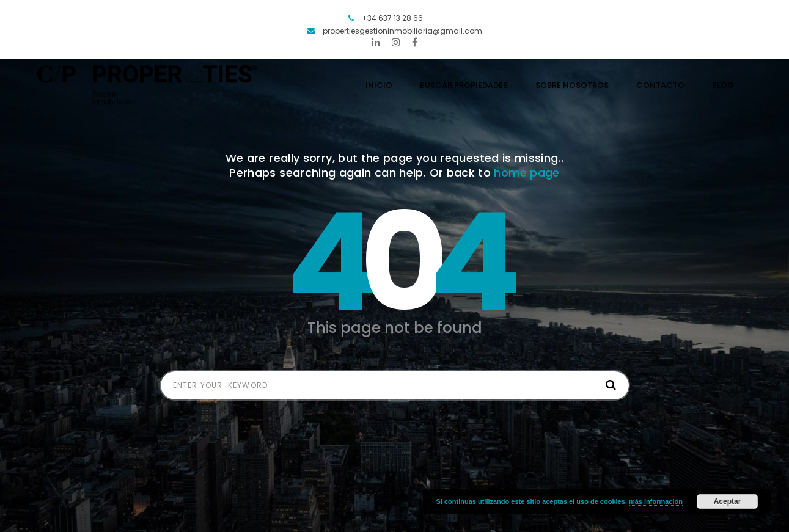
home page (527, 173)
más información (656, 501)
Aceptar (728, 501)
